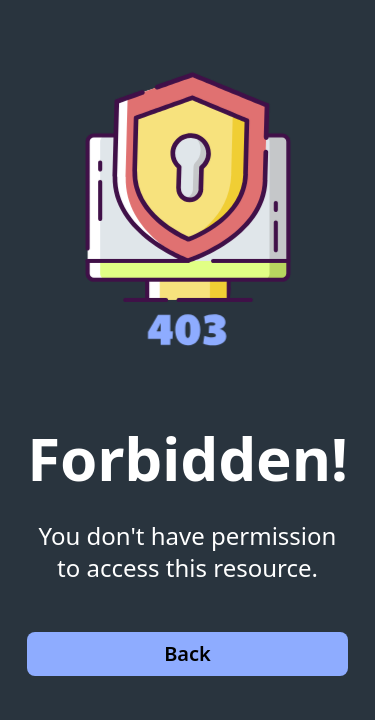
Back (187, 653)
